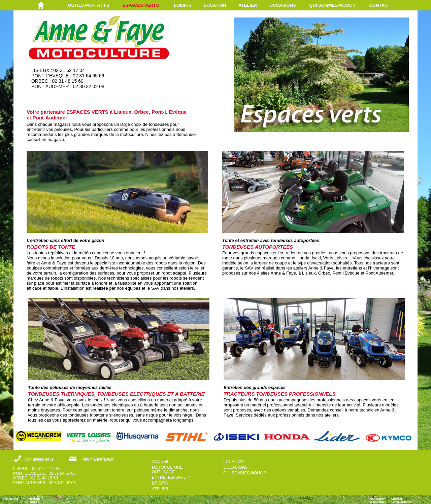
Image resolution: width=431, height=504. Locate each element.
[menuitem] (95, 5)
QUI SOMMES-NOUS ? (332, 5)
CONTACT (380, 5)
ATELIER (248, 5)
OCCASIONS (283, 5)
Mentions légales (35, 500)
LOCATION (215, 5)
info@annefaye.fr (98, 459)
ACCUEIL (161, 462)
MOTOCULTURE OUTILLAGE (167, 470)
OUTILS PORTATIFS (89, 5)
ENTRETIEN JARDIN (171, 477)
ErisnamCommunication (401, 500)
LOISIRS (183, 5)
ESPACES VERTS (141, 5)
